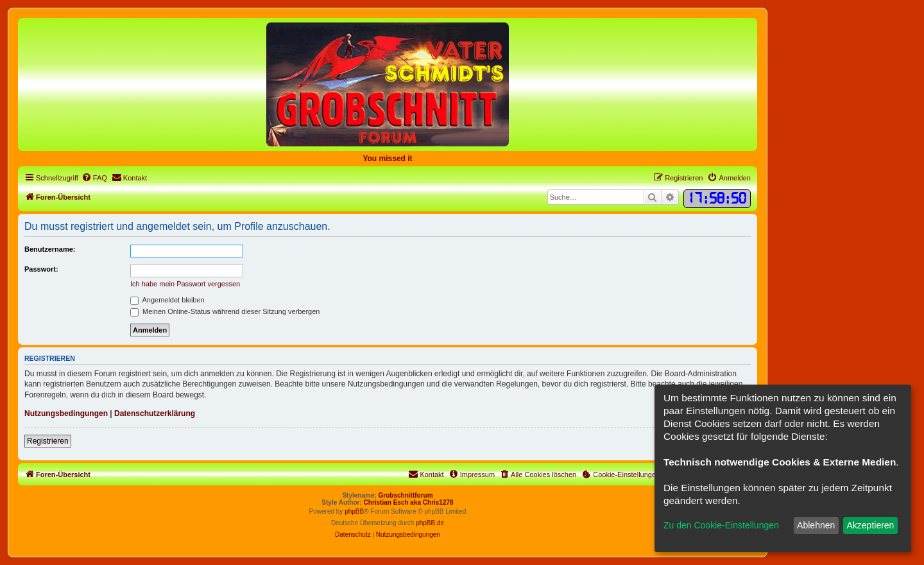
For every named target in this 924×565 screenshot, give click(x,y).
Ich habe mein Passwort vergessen (185, 284)
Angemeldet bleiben (167, 300)
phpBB (354, 511)
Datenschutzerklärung (155, 413)
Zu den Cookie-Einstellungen (721, 525)
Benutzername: (50, 249)
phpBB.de (430, 523)
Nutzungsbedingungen (66, 413)
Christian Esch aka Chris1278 (409, 502)
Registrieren (48, 441)
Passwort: (41, 269)
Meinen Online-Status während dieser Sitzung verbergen (225, 311)
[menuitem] (94, 178)
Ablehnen (816, 525)
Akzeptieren (870, 525)
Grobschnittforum (406, 495)
